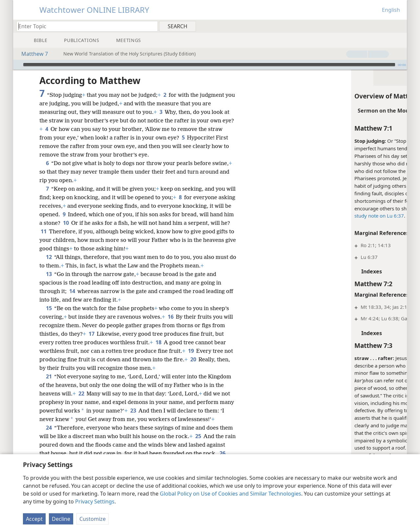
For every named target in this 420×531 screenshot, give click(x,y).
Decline (61, 519)
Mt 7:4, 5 (327, 448)
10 (91, 223)
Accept (34, 519)
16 (170, 317)
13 (49, 274)
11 (87, 231)
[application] (210, 65)
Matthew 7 (31, 54)
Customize (93, 519)
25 (198, 445)
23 (148, 411)
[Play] (17, 65)
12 (49, 257)
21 (49, 376)
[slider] (209, 65)
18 (158, 342)
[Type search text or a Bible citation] (84, 26)
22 (81, 393)
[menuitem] (399, 26)
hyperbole (369, 358)
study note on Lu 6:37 (287, 216)
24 (49, 436)
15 (49, 308)
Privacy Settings (95, 501)
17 (91, 334)
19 (191, 351)
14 (72, 291)
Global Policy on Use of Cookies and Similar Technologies (231, 494)
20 (193, 359)
